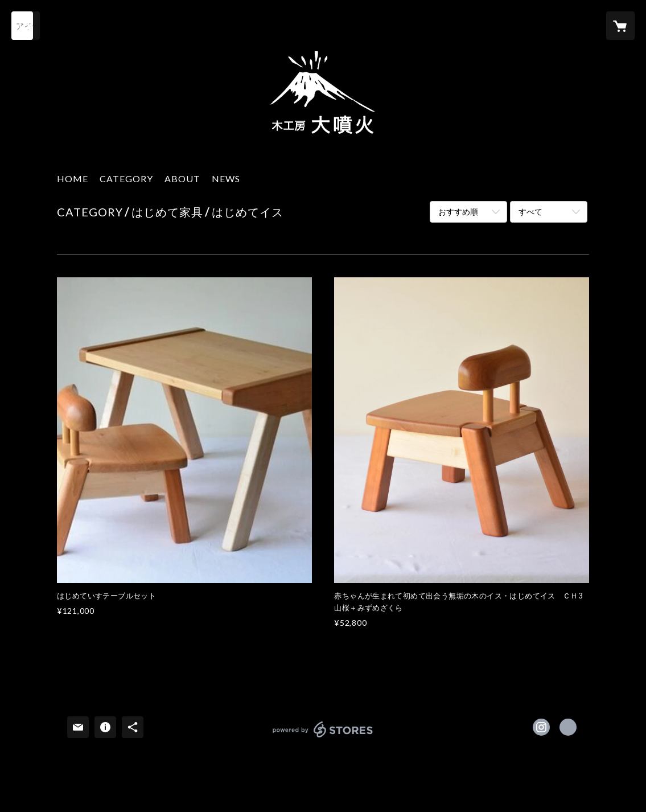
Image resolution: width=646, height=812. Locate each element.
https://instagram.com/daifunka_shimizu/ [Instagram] (541, 727)
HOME (73, 179)
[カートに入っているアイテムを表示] (620, 26)
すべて (530, 212)
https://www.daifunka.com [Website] (568, 727)
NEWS (226, 179)
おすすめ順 (458, 212)
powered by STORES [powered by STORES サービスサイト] (323, 737)
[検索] (26, 26)
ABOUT (182, 179)
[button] (126, 181)
